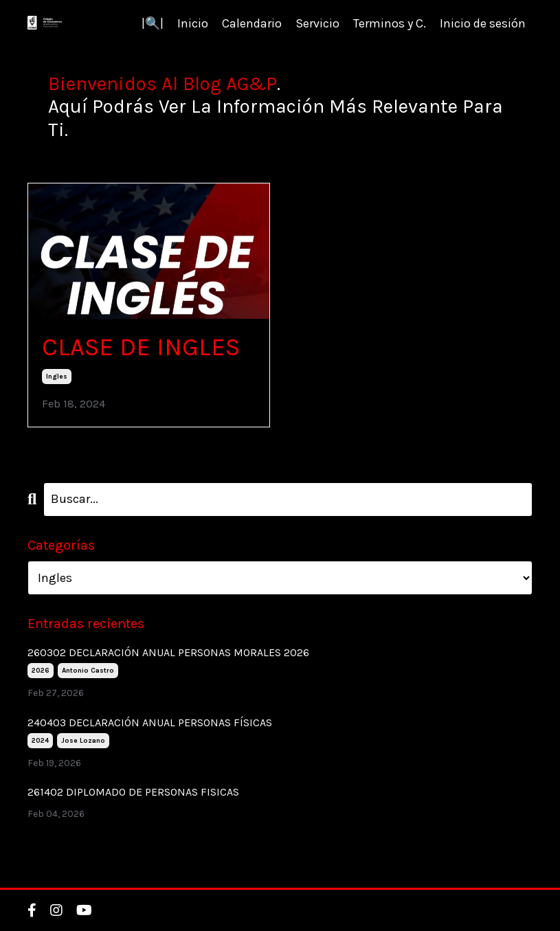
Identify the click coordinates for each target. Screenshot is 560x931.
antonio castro (88, 671)
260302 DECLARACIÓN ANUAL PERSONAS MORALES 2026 (168, 652)
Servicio (317, 23)
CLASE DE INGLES (141, 347)
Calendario (252, 23)
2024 (40, 741)
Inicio (193, 23)
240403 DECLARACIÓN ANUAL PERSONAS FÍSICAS (150, 722)
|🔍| (153, 23)
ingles (57, 377)
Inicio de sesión (483, 23)
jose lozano (83, 741)
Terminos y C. (390, 23)
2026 (41, 671)
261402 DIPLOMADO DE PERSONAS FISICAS (133, 792)
